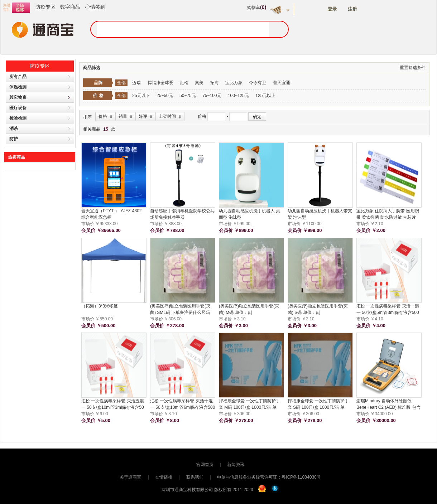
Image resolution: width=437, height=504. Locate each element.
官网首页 (205, 465)
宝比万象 (234, 83)
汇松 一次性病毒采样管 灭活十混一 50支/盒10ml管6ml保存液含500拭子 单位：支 (183, 404)
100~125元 (238, 96)
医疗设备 (18, 108)
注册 (352, 9)
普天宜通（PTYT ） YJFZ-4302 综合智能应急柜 (111, 214)
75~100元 (212, 96)
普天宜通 (282, 83)
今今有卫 (258, 83)
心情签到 (95, 7)
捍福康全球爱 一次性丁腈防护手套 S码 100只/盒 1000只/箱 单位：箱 (318, 404)
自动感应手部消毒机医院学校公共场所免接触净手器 (182, 214)
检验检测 (18, 118)
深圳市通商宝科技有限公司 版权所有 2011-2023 (207, 490)
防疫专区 (45, 7)
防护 (14, 139)
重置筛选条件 (413, 68)
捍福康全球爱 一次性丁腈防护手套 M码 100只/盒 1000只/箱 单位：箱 (249, 404)
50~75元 (188, 96)
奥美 (199, 83)
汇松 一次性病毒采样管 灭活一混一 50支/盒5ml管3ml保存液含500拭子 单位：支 (388, 310)
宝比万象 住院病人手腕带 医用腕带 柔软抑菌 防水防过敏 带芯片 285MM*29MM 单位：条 (388, 214)
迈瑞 (136, 83)
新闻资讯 (236, 465)
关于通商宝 (130, 477)
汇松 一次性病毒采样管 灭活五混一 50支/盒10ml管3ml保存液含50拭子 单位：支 (113, 404)
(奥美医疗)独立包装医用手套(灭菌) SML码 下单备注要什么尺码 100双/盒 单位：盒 (180, 310)
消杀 (14, 129)
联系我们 (195, 477)
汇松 (184, 83)
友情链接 (164, 477)
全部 (121, 83)
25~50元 (165, 96)
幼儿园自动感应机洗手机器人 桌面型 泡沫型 (249, 214)
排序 (87, 117)
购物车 (257, 8)
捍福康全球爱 (160, 83)
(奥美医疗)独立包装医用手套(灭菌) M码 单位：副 (249, 309)
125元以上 (265, 96)
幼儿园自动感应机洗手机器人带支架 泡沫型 (320, 214)
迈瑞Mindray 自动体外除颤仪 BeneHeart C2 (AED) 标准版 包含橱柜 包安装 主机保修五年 (388, 404)
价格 (203, 116)
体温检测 (18, 87)
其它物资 (18, 97)
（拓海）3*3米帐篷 (100, 306)
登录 (332, 9)
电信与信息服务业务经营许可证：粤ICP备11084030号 (269, 477)
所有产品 (18, 77)
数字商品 (70, 7)
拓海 (215, 83)
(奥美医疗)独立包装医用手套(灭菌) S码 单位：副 (318, 309)
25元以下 (141, 96)
